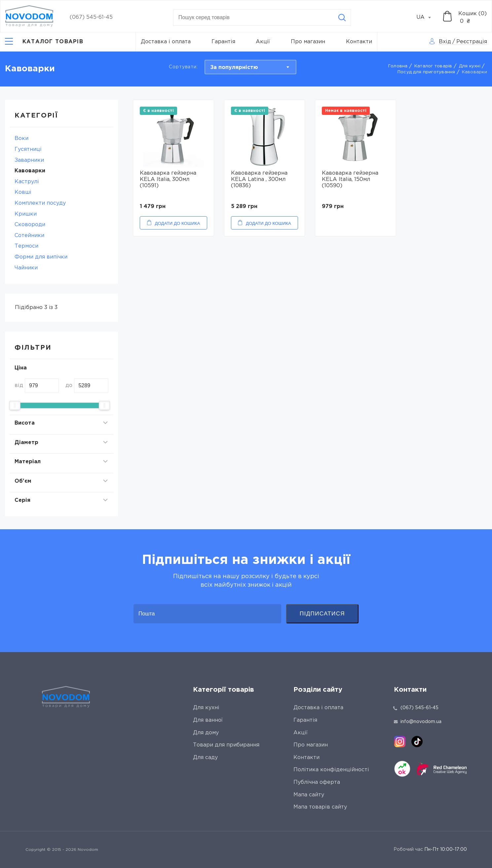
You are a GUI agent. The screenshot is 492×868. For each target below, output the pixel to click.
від (19, 385)
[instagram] (400, 742)
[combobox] (427, 17)
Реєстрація (472, 42)
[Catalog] (44, 42)
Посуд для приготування (426, 72)
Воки (21, 139)
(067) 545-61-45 (91, 17)
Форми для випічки (41, 257)
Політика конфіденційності (331, 770)
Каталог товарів (433, 66)
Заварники (29, 160)
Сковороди (30, 225)
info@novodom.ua (418, 722)
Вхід (445, 42)
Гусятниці (28, 149)
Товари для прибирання (226, 745)
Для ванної (208, 720)
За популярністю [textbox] (234, 68)
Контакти (359, 42)
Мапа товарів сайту (320, 807)
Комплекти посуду (40, 203)
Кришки (26, 214)
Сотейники (29, 236)
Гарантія (223, 42)
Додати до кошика (178, 223)
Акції (263, 42)
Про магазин (308, 42)
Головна (398, 66)
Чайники (26, 268)
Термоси (26, 246)
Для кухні (470, 66)
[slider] (15, 405)
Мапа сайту (309, 795)
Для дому (206, 733)
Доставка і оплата (166, 42)
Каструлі (27, 182)
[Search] (342, 17)
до (69, 385)
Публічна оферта (317, 782)
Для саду (205, 758)
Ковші (23, 192)
